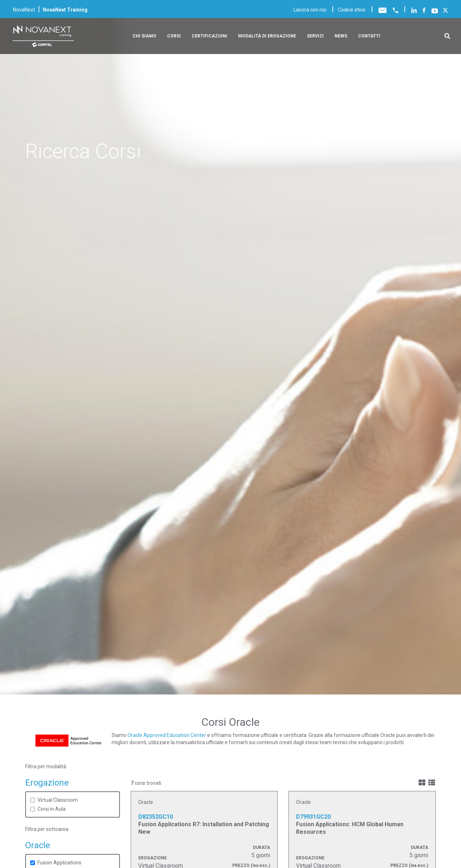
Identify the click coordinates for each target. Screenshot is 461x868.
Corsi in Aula (52, 809)
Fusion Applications (59, 863)
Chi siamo (144, 36)
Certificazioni (209, 36)
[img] (422, 782)
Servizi (315, 36)
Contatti (369, 36)
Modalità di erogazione (267, 36)
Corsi (174, 36)
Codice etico (352, 10)
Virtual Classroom (58, 800)
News (341, 36)
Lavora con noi (310, 10)
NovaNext (24, 10)
